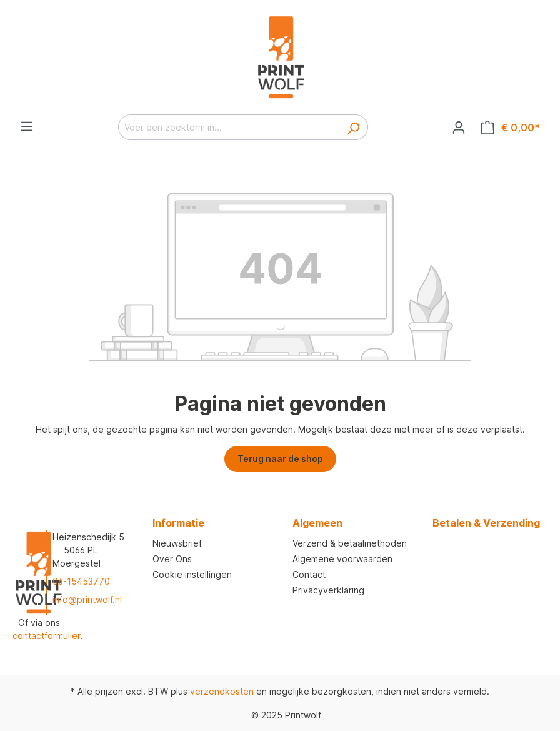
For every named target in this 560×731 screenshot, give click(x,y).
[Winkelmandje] (510, 128)
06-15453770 (81, 581)
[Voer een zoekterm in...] (229, 127)
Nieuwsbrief (177, 543)
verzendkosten (222, 691)
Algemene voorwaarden (342, 559)
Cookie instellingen (192, 574)
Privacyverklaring (328, 590)
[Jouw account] (459, 128)
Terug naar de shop (280, 459)
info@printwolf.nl (87, 599)
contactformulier (46, 636)
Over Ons (172, 559)
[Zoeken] (353, 127)
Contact (309, 574)
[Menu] (27, 126)
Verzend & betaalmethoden (350, 543)
